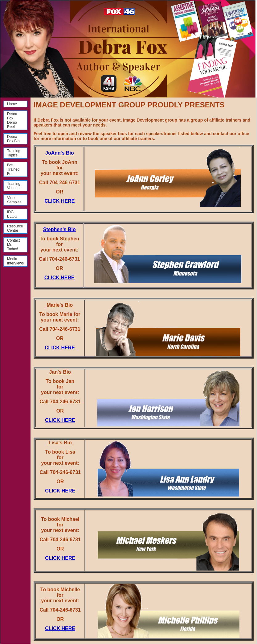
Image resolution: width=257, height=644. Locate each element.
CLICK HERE (60, 201)
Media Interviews (15, 261)
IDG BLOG (12, 214)
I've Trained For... (13, 169)
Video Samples (14, 200)
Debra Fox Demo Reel (12, 120)
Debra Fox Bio (13, 139)
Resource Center (15, 228)
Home (12, 104)
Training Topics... (14, 153)
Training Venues (14, 186)
